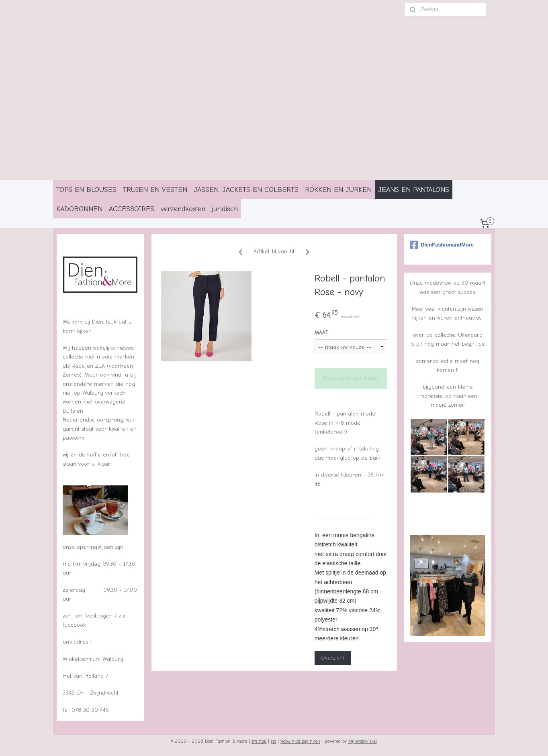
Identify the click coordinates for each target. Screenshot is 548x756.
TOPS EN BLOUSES (86, 190)
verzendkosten (183, 209)
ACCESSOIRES (132, 209)
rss (273, 741)
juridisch (225, 209)
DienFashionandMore (442, 245)
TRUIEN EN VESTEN (155, 190)
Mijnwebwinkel (363, 741)
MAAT (321, 333)
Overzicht (332, 658)
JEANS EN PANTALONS (414, 190)
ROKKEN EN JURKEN (338, 190)
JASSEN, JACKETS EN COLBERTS (246, 190)
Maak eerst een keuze (351, 378)
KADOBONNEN (79, 209)
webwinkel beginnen (300, 741)
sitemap (259, 741)
